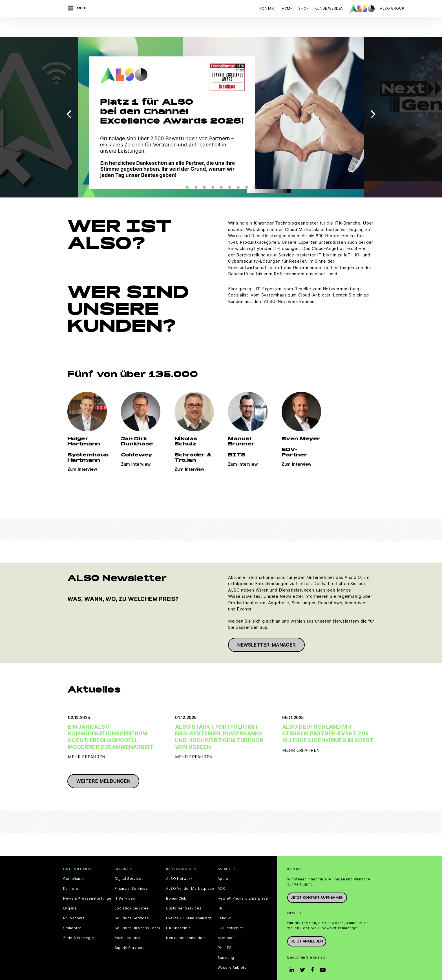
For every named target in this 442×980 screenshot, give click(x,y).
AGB (100, 969)
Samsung (226, 942)
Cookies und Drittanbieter (131, 969)
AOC (222, 873)
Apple (223, 863)
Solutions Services (132, 902)
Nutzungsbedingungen (248, 969)
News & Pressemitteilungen (88, 883)
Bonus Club (176, 883)
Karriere (71, 873)
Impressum (213, 969)
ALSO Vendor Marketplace (190, 873)
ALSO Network (179, 863)
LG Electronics (231, 912)
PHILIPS (225, 932)
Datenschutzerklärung (179, 969)
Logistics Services (132, 893)
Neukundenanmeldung (186, 922)
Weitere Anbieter (233, 952)
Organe (70, 893)
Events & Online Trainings (189, 902)
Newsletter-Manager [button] (266, 629)
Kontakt (268, 8)
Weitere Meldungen (103, 766)
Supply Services (130, 932)
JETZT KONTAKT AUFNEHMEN (317, 882)
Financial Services (131, 873)
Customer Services (184, 893)
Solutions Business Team (137, 912)
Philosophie (74, 902)
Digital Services (129, 863)
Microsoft (226, 922)
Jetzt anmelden (307, 925)
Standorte (72, 912)
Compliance (74, 863)
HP (220, 893)
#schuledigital (128, 922)
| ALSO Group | (392, 8)
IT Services (125, 883)
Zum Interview (82, 454)
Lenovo (225, 902)
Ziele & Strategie (79, 922)
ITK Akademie (178, 912)
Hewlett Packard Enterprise (243, 883)
